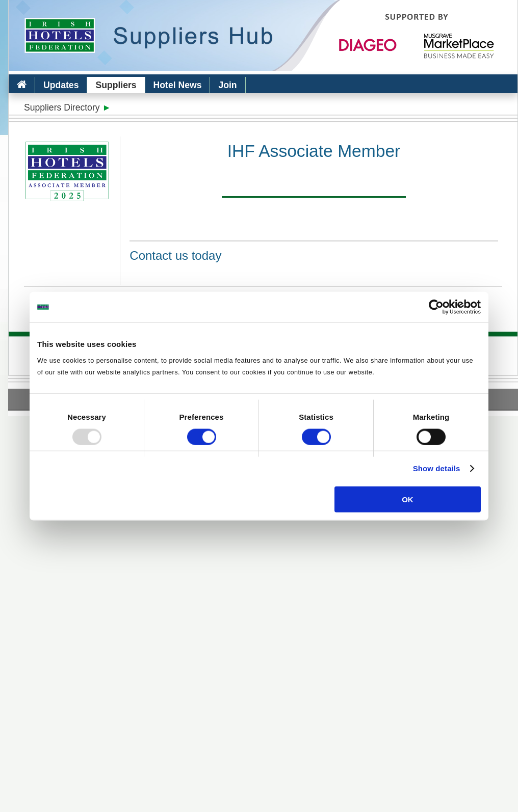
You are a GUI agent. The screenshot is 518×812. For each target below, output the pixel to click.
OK (408, 499)
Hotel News (178, 85)
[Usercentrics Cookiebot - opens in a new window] (436, 307)
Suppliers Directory (62, 107)
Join (227, 85)
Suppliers (116, 85)
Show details (437, 468)
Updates (61, 85)
